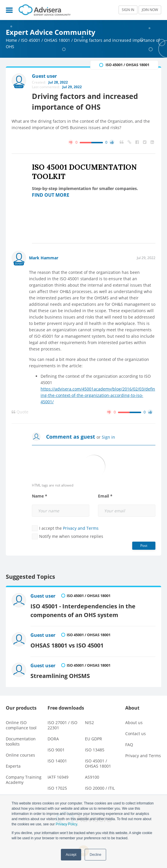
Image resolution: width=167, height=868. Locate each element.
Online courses (20, 755)
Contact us (136, 734)
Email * (105, 496)
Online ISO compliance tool (21, 725)
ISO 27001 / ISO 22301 (62, 725)
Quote (20, 412)
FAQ (129, 745)
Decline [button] (95, 855)
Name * (40, 496)
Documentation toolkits (21, 741)
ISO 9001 (56, 750)
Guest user (43, 596)
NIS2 (89, 723)
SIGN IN (128, 10)
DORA (53, 739)
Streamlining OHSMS (60, 676)
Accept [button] (71, 855)
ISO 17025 (57, 788)
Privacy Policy (66, 824)
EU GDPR (94, 739)
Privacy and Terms (81, 528)
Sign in (108, 437)
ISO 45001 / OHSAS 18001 (46, 40)
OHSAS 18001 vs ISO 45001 (67, 645)
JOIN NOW (150, 10)
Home (11, 40)
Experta (13, 766)
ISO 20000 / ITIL (100, 788)
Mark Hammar (44, 258)
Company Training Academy (24, 780)
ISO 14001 (57, 761)
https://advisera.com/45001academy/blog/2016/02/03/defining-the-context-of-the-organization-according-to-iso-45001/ (98, 395)
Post (144, 546)
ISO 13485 (95, 750)
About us (134, 723)
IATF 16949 (58, 777)
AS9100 (92, 777)
